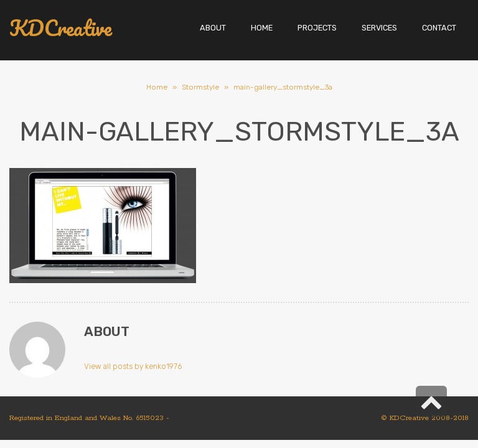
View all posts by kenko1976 (133, 366)
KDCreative (61, 28)
